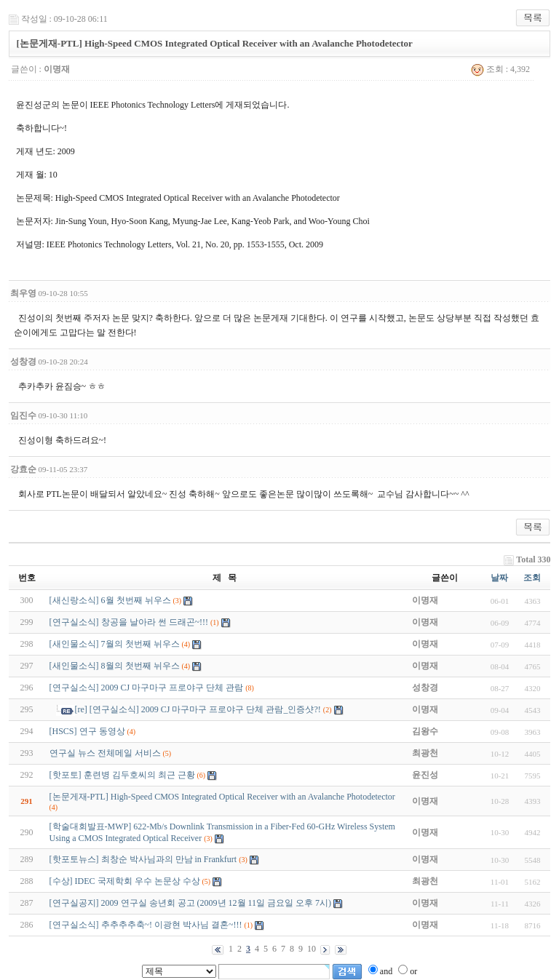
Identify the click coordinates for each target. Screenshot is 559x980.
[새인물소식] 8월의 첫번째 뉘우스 (115, 666)
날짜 (499, 578)
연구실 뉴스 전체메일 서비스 (105, 753)
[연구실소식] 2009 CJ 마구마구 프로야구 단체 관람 (147, 688)
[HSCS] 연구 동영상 (87, 731)
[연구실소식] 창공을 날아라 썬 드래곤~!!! (129, 622)
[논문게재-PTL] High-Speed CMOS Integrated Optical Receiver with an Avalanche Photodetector (222, 797)
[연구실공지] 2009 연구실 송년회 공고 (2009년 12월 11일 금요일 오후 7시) (191, 903)
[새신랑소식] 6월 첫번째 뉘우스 (110, 600)
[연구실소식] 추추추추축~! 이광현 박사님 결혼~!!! (146, 925)
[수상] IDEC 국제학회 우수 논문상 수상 (125, 881)
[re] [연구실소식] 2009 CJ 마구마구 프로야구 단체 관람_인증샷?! (198, 709)
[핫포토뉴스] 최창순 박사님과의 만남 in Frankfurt (143, 859)
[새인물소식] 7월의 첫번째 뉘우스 (115, 644)
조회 (532, 578)
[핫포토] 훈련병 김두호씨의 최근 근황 (122, 775)
